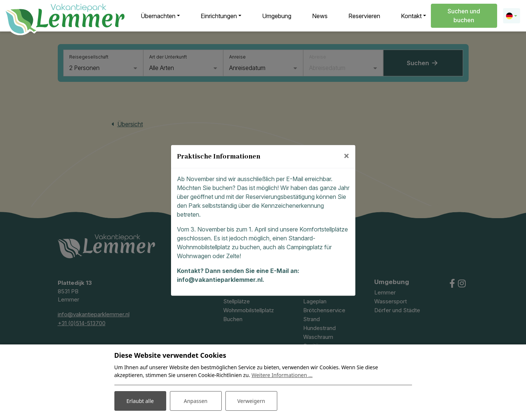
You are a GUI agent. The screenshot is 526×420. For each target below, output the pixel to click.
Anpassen (195, 401)
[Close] (346, 156)
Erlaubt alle (140, 401)
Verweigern (251, 401)
